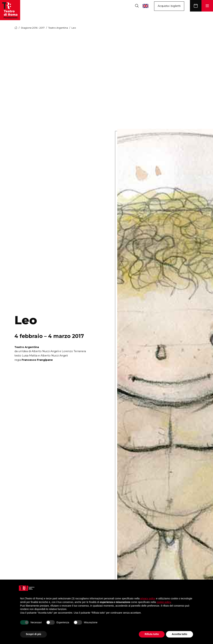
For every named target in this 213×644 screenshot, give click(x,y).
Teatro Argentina (58, 28)
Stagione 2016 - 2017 (33, 28)
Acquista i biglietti (169, 6)
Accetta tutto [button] (180, 634)
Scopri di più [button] (34, 634)
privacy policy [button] (148, 598)
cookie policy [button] (164, 602)
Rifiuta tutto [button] (152, 634)
